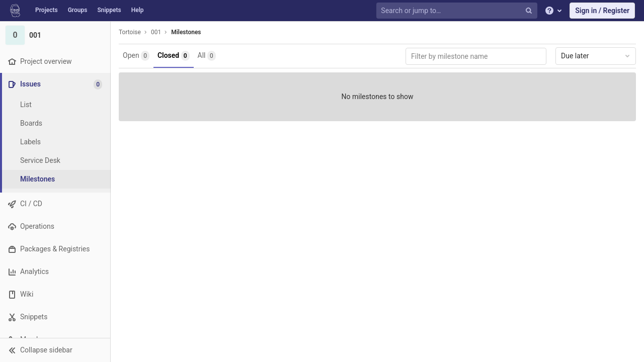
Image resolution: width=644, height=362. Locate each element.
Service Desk (40, 160)
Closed (174, 56)
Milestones (186, 32)
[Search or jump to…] (458, 11)
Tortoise (130, 32)
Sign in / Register (602, 11)
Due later (596, 56)
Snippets (109, 10)
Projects (47, 10)
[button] (55, 350)
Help (138, 10)
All (207, 56)
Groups (78, 10)
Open (136, 56)
